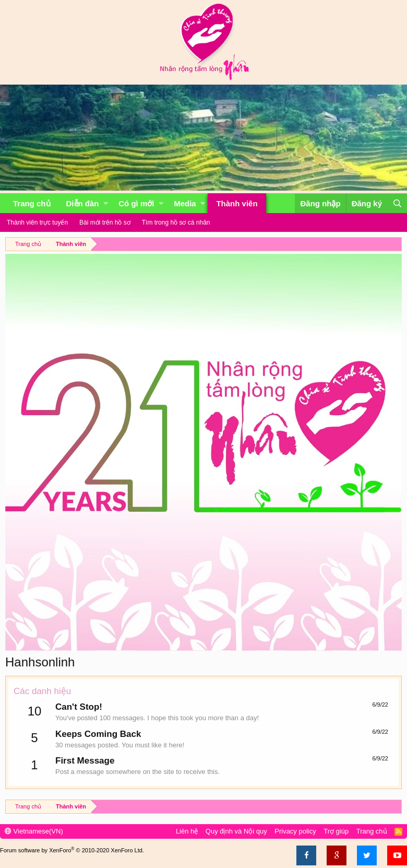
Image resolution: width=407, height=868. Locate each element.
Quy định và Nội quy (236, 831)
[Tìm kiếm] (397, 203)
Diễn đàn (83, 203)
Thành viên (237, 203)
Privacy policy (295, 831)
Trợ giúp (336, 831)
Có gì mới (136, 203)
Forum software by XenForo (72, 850)
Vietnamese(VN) (34, 831)
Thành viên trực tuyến (37, 222)
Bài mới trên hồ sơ (105, 222)
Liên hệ (187, 831)
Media (185, 203)
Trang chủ (32, 203)
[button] (106, 203)
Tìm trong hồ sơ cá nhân (176, 222)
